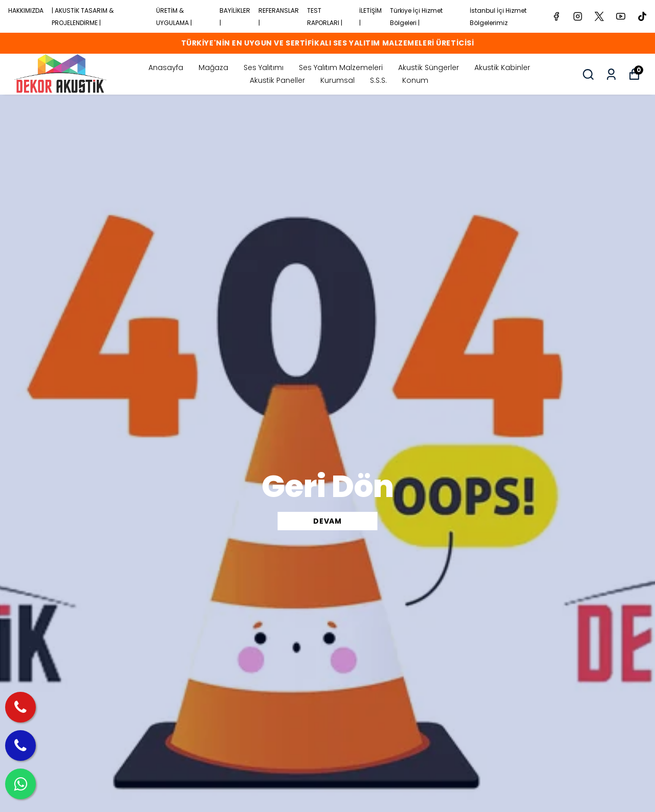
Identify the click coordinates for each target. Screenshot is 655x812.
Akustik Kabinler (502, 67)
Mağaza (213, 67)
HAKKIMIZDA (26, 10)
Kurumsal (337, 80)
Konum (415, 80)
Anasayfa (166, 67)
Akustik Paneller (277, 80)
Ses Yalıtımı (264, 67)
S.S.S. (378, 80)
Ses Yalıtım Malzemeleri (341, 67)
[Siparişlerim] (611, 74)
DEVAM (327, 521)
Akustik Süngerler (429, 67)
